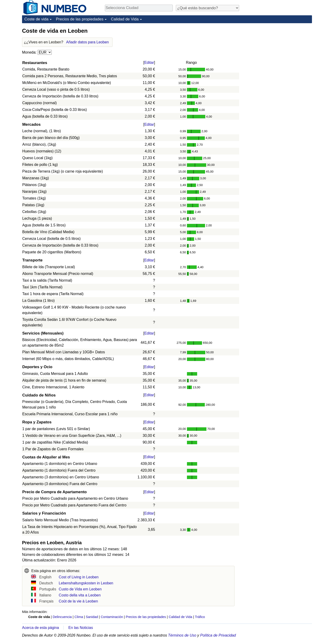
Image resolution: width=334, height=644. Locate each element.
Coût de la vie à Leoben (78, 601)
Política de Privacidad (218, 635)
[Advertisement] (277, 56)
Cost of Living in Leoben (79, 577)
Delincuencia (62, 617)
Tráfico (200, 617)
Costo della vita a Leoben (80, 595)
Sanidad (92, 617)
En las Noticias (81, 628)
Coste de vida (36, 19)
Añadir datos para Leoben (87, 42)
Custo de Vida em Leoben (80, 589)
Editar (149, 63)
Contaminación (112, 617)
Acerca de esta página (40, 628)
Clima (79, 617)
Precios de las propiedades (80, 19)
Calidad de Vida (125, 19)
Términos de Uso (182, 635)
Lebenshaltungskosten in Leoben (86, 583)
